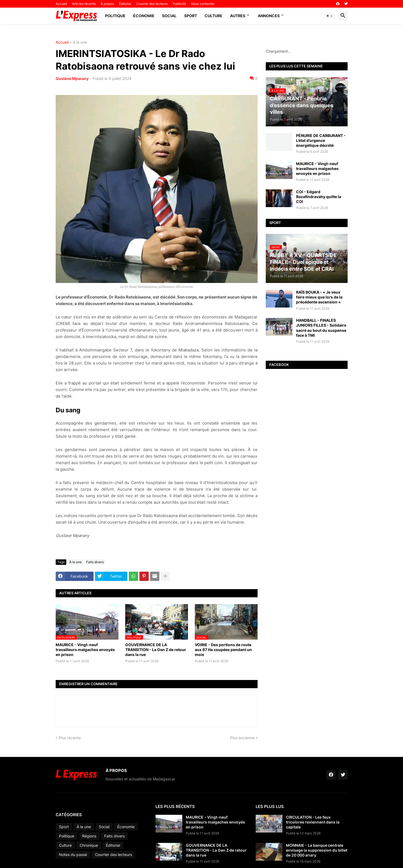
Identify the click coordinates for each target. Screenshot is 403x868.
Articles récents (84, 4)
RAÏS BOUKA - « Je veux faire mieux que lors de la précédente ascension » (319, 297)
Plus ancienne (242, 738)
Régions (89, 836)
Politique (115, 16)
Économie (144, 16)
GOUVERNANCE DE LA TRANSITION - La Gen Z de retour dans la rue (156, 650)
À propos (107, 4)
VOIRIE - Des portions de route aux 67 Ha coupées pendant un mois (223, 650)
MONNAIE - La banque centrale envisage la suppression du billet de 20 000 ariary (317, 850)
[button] (330, 16)
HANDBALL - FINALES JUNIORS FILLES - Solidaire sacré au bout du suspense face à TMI (321, 328)
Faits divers (95, 562)
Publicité (179, 4)
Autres (238, 16)
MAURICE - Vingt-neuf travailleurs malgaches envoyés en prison (85, 650)
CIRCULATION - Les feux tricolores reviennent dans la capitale (313, 822)
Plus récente (70, 738)
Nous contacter (203, 4)
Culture (214, 16)
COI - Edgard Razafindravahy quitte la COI (319, 197)
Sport (191, 16)
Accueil (61, 4)
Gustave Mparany (72, 78)
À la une (80, 42)
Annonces (269, 16)
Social (169, 16)
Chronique (89, 845)
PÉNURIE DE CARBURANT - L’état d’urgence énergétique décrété (321, 140)
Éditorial (125, 4)
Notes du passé (73, 854)
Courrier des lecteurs (152, 4)
